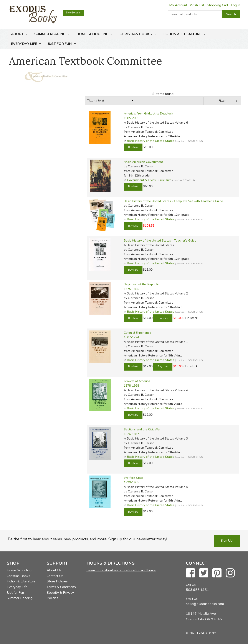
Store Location (74, 13)
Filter (222, 101)
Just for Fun (60, 44)
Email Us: (192, 599)
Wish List (197, 5)
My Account (178, 5)
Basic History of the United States (151, 141)
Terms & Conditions (61, 587)
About (17, 34)
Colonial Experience (137, 333)
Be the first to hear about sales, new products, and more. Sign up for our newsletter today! (87, 539)
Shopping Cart (218, 5)
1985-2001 (131, 118)
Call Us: (191, 585)
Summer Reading (50, 34)
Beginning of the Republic (142, 284)
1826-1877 (131, 434)
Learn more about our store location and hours (121, 570)
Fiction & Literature (182, 34)
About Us (54, 570)
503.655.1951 (197, 590)
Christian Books (136, 34)
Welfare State (134, 478)
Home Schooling (93, 34)
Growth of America (137, 381)
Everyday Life (24, 44)
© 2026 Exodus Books (201, 633)
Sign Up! (227, 541)
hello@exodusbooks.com (205, 604)
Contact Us (55, 576)
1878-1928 (131, 386)
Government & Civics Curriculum (149, 180)
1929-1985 (131, 482)
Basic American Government (143, 162)
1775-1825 (131, 289)
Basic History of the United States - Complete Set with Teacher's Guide (173, 201)
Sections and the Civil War (142, 429)
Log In (236, 5)
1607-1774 (131, 337)
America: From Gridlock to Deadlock (148, 114)
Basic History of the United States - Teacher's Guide (160, 241)
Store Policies (57, 581)
